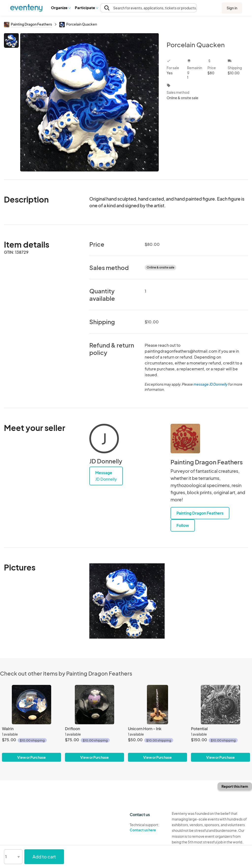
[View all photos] (89, 102)
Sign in (232, 8)
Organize (61, 8)
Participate (86, 8)
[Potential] (220, 705)
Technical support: (147, 827)
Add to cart (44, 857)
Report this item (235, 786)
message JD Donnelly (211, 384)
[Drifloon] (94, 705)
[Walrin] (31, 705)
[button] (61, 8)
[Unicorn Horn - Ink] (157, 705)
